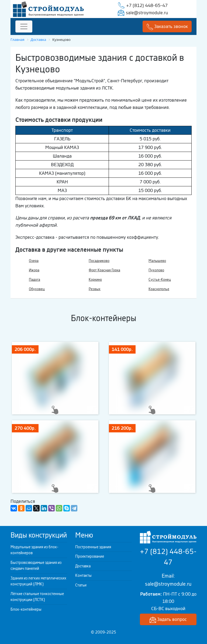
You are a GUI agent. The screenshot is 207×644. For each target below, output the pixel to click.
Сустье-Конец (160, 280)
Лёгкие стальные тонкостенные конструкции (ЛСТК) (37, 597)
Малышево (157, 261)
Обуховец (37, 289)
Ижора (34, 270)
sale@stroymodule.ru (147, 13)
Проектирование (90, 556)
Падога (34, 280)
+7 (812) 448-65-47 (147, 5)
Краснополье (159, 289)
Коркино (95, 280)
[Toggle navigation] (24, 26)
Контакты (83, 575)
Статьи (81, 585)
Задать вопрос (168, 620)
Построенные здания (93, 547)
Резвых (95, 289)
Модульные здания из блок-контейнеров (34, 550)
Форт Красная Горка (104, 270)
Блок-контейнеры (26, 609)
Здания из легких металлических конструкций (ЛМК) (38, 581)
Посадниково (99, 261)
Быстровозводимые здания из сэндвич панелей (36, 566)
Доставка (83, 566)
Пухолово (156, 270)
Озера (34, 261)
